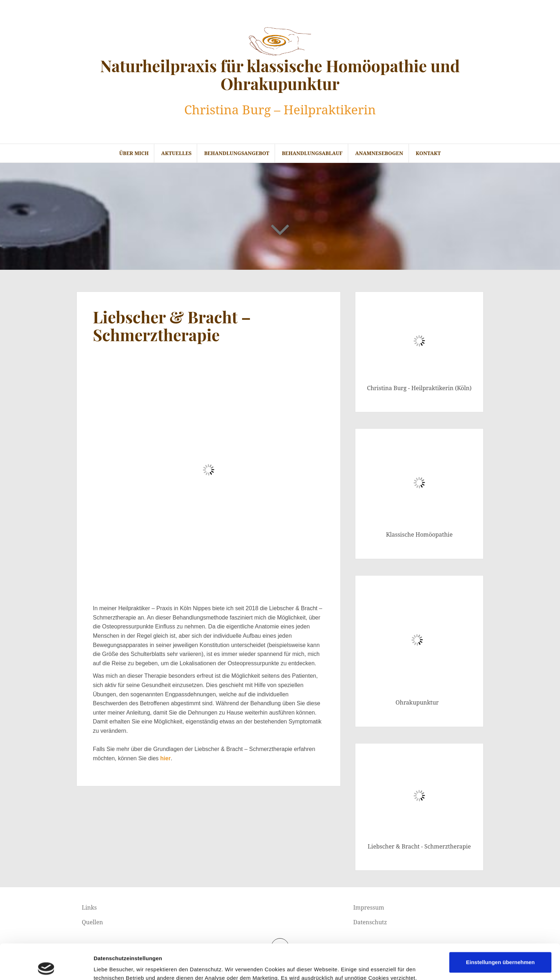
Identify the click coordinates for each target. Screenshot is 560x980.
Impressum (369, 907)
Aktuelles (176, 153)
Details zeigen (380, 966)
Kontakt (428, 153)
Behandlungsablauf (312, 153)
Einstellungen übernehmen (501, 927)
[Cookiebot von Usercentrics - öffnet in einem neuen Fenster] (46, 966)
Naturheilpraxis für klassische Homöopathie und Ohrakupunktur (280, 74)
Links (89, 907)
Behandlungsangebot (237, 153)
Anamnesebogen (379, 153)
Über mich (134, 153)
